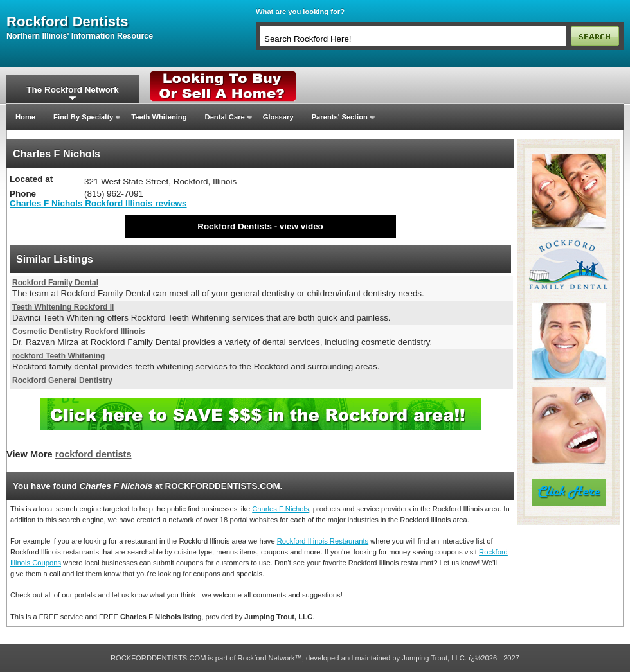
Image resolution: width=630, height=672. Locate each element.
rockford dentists (67, 22)
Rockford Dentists (235, 226)
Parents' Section (340, 117)
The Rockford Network (72, 90)
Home (25, 117)
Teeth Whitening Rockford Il (63, 307)
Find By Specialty (83, 117)
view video (301, 226)
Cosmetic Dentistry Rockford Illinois (79, 332)
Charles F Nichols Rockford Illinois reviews (98, 203)
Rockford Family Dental (55, 283)
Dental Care (225, 117)
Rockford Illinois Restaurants (323, 541)
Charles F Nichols (280, 509)
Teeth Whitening (159, 117)
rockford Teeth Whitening (59, 356)
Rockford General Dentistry (62, 380)
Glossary (278, 117)
